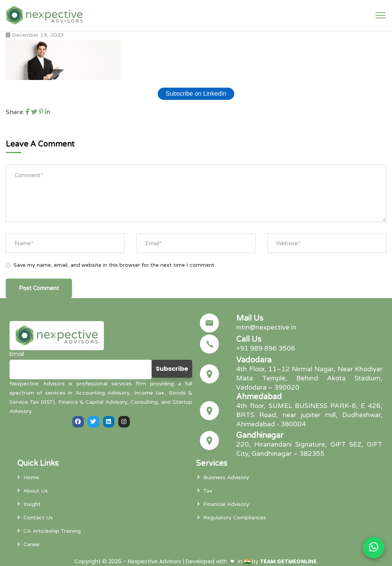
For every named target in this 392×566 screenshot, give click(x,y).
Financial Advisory (226, 504)
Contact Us (38, 518)
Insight (32, 504)
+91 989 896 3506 (266, 348)
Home (31, 477)
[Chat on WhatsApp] (374, 548)
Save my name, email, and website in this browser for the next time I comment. (114, 265)
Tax (208, 491)
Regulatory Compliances (235, 518)
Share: (15, 112)
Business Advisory (226, 477)
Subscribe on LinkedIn (196, 94)
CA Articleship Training (52, 531)
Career (32, 544)
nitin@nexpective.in (266, 327)
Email (17, 354)
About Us (36, 491)
